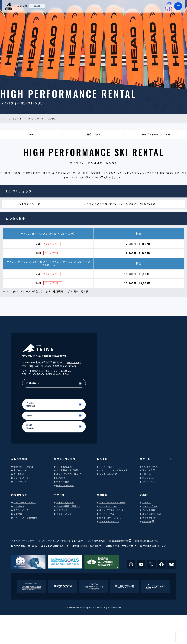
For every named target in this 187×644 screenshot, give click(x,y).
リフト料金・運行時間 (67, 470)
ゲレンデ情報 (19, 459)
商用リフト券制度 (65, 486)
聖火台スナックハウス (110, 518)
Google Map (74, 362)
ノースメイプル (107, 514)
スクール (145, 459)
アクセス (59, 495)
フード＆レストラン (109, 522)
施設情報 (102, 495)
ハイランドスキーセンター (112, 503)
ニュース (146, 503)
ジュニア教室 (148, 470)
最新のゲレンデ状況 (23, 467)
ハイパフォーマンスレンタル (113, 470)
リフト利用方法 (64, 467)
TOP (31, 134)
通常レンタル (94, 134)
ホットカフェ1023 (108, 506)
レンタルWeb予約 (108, 474)
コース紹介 (19, 474)
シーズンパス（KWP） (25, 503)
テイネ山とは (20, 470)
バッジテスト (149, 478)
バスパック (19, 506)
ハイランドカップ (151, 518)
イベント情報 (149, 510)
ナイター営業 (63, 482)
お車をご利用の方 (65, 503)
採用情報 (146, 522)
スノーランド (20, 482)
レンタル (102, 459)
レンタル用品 (106, 467)
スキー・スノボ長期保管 (26, 518)
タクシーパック (21, 510)
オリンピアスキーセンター (112, 510)
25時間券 (61, 478)
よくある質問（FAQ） (153, 514)
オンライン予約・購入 (67, 474)
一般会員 (146, 474)
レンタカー (19, 514)
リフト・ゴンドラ (64, 459)
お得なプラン (19, 495)
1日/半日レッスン (151, 467)
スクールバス (149, 482)
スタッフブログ (150, 506)
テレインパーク (21, 478)
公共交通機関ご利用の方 (68, 506)
